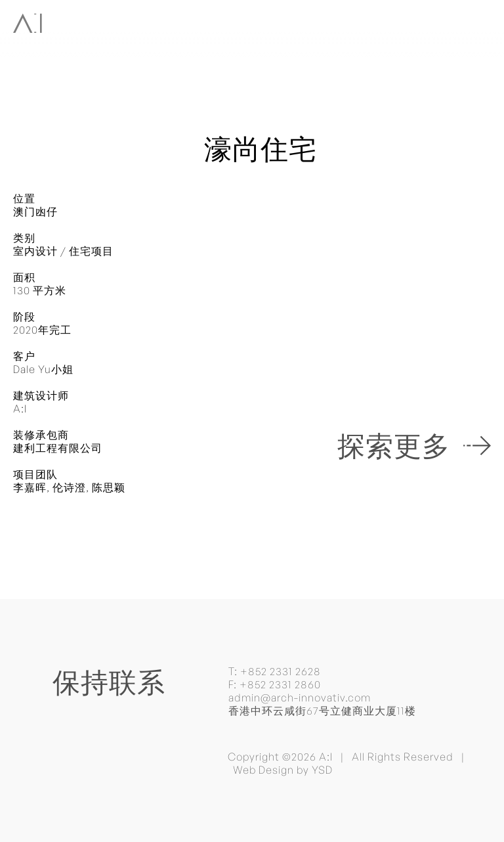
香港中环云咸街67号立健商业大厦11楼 (322, 711)
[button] (480, 21)
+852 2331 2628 (281, 671)
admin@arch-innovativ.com (300, 698)
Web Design (263, 770)
